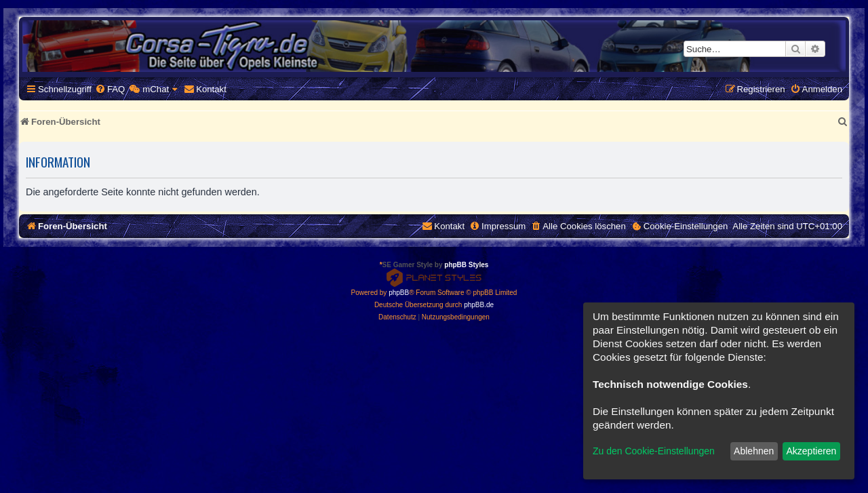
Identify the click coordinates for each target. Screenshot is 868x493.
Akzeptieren (811, 451)
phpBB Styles (466, 265)
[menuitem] (110, 89)
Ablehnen (754, 451)
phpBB (399, 293)
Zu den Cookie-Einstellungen (654, 451)
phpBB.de (479, 305)
